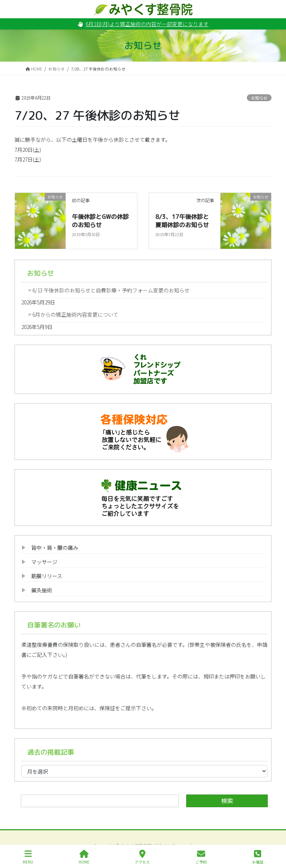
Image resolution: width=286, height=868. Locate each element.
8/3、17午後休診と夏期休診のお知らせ (182, 221)
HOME (84, 857)
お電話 (258, 857)
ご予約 (201, 857)
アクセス (142, 857)
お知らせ (259, 98)
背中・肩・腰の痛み (55, 548)
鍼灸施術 (42, 590)
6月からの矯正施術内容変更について (75, 314)
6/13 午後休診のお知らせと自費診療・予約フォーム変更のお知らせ (111, 290)
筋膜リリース (47, 576)
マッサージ (44, 562)
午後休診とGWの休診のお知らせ (100, 221)
